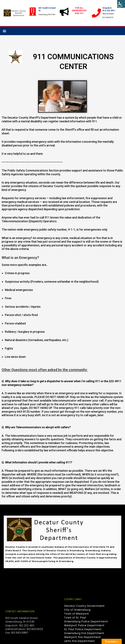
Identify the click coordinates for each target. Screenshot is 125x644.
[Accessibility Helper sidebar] (121, 4)
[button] (4, 31)
